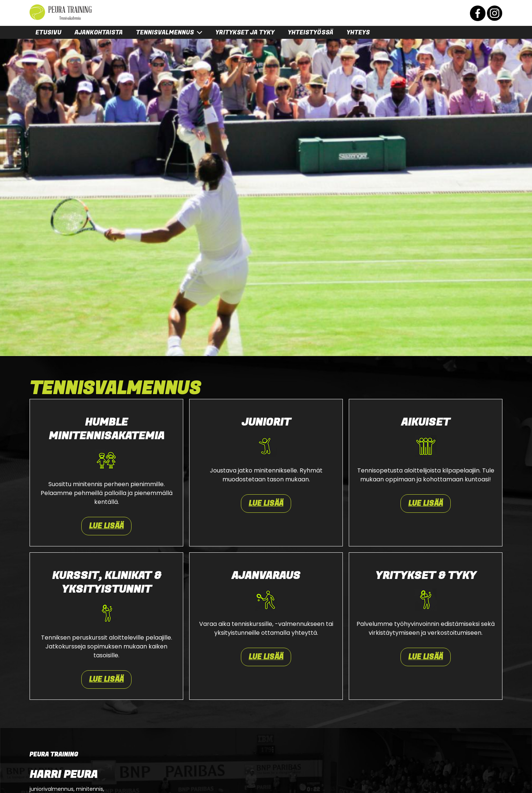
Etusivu (48, 33)
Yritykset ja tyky (245, 33)
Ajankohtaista (99, 33)
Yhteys (358, 33)
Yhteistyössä (311, 33)
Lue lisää (106, 526)
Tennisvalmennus (165, 33)
